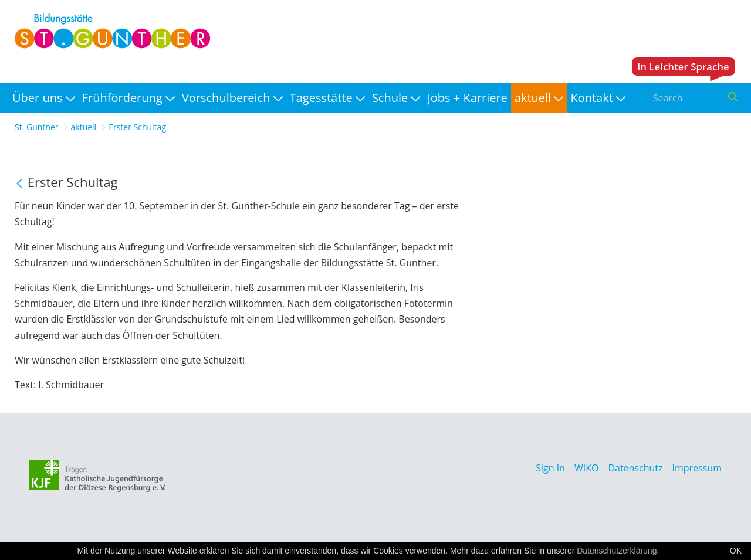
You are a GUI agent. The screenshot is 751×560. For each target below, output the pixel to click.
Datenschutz (635, 468)
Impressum (697, 468)
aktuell (84, 127)
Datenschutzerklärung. (618, 551)
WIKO (586, 468)
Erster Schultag (137, 127)
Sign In (550, 468)
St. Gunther (37, 127)
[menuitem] (44, 98)
